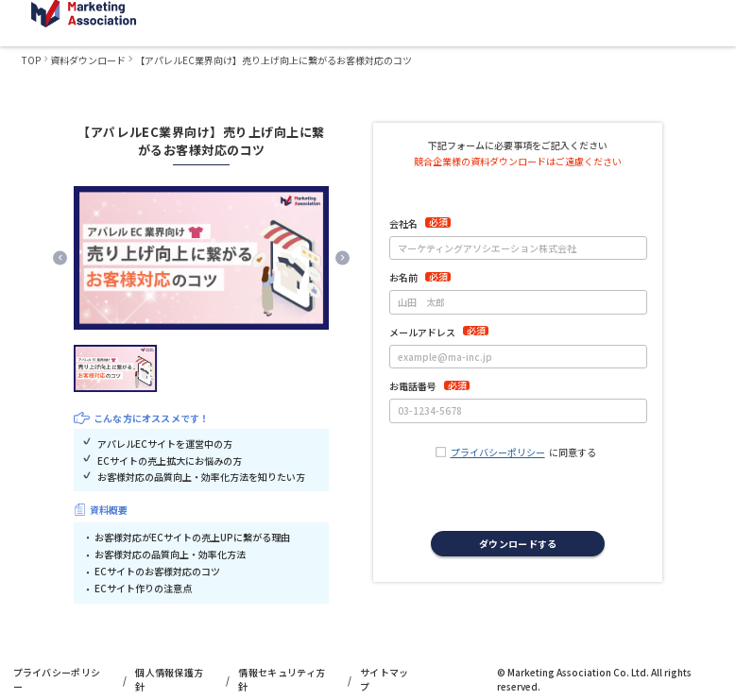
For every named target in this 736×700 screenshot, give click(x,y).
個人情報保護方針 (169, 679)
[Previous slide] (60, 257)
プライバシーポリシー (498, 452)
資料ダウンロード (88, 60)
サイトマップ (385, 679)
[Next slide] (342, 257)
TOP (31, 60)
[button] (116, 368)
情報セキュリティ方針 (282, 679)
